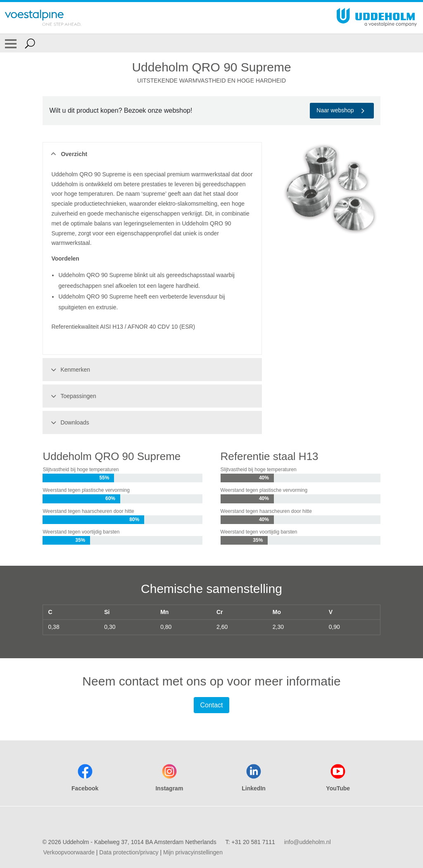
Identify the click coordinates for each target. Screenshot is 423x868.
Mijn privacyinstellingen (193, 852)
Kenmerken (69, 370)
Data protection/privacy (129, 852)
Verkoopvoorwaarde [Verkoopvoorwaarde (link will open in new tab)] (69, 852)
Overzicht (68, 154)
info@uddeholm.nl (308, 842)
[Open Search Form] (30, 43)
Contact (211, 705)
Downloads (69, 422)
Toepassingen (72, 396)
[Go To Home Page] (43, 18)
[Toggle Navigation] (11, 43)
